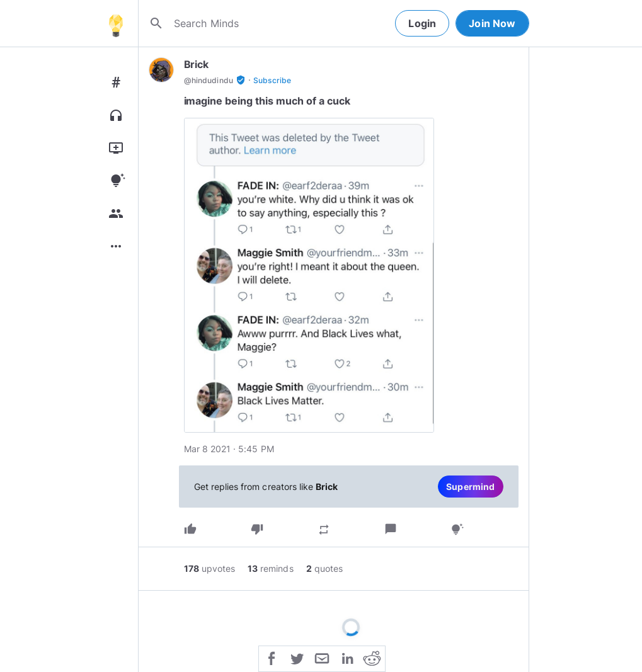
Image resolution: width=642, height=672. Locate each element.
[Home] (116, 23)
